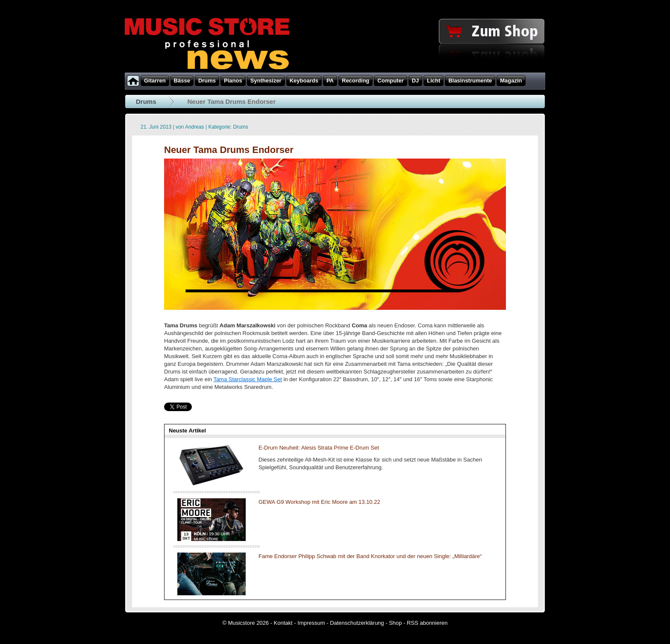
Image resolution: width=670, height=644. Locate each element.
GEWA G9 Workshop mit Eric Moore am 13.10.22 (319, 502)
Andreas (195, 127)
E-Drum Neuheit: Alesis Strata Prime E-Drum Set (319, 448)
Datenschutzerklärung (357, 623)
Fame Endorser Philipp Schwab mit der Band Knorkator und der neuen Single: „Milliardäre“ (370, 556)
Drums (146, 101)
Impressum (311, 623)
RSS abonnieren (427, 623)
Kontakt (283, 623)
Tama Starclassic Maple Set (247, 379)
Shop (395, 623)
